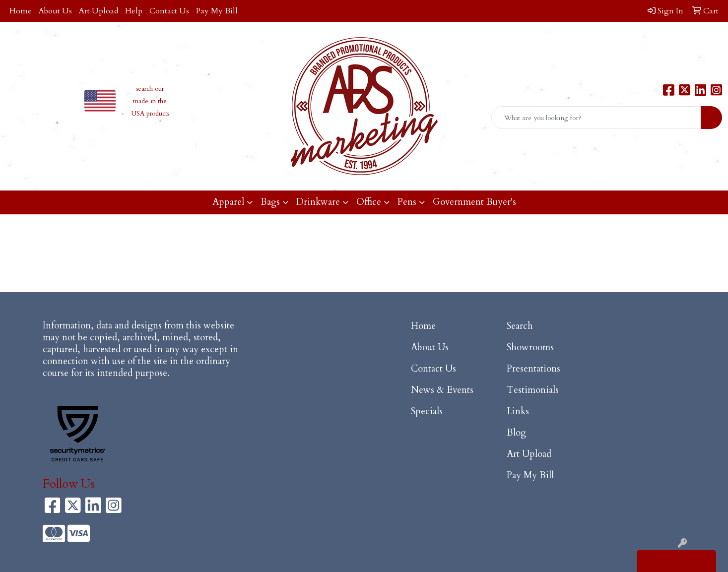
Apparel (228, 202)
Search (520, 326)
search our (150, 89)
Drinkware (318, 202)
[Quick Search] (596, 118)
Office (369, 202)
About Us (55, 11)
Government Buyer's (474, 202)
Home (21, 11)
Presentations (533, 369)
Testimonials (533, 390)
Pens (407, 202)
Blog (516, 433)
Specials (427, 412)
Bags (270, 202)
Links (518, 412)
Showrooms (530, 348)
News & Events (442, 390)
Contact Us (169, 11)
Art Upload (99, 11)
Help (134, 11)
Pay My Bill (217, 11)
